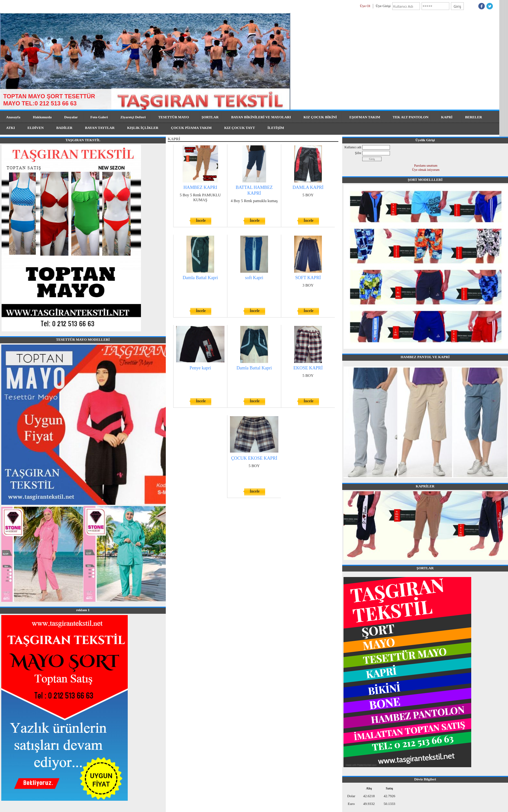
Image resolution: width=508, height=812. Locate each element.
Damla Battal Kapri (200, 278)
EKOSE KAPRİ (308, 368)
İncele (201, 220)
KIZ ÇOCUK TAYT (239, 128)
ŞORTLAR (210, 117)
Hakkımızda (42, 117)
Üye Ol (365, 6)
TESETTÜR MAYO (174, 117)
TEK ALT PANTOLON (411, 117)
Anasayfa (13, 117)
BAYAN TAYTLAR (100, 128)
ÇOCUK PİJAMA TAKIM (191, 128)
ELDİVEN (35, 128)
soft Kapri (254, 278)
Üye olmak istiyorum (426, 170)
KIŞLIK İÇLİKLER (143, 128)
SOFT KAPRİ (308, 278)
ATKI (10, 128)
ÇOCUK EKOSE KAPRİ (254, 458)
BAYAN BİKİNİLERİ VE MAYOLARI (261, 117)
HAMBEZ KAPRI (200, 187)
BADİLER (64, 128)
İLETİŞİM (276, 128)
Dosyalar (71, 117)
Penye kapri (200, 368)
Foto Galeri (99, 117)
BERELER (474, 117)
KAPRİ (447, 117)
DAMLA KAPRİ (308, 187)
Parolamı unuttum (426, 166)
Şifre (358, 153)
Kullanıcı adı (353, 147)
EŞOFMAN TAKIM (365, 117)
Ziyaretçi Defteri (133, 117)
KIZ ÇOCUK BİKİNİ (320, 117)
